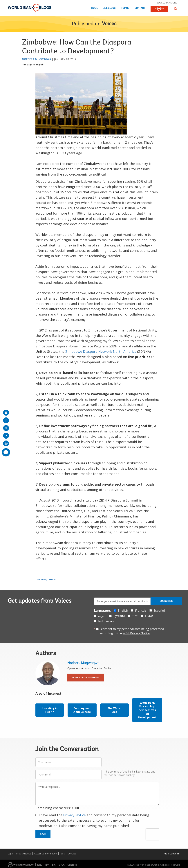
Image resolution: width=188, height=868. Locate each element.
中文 (135, 616)
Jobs (62, 854)
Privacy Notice (74, 815)
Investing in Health (50, 710)
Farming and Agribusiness (82, 710)
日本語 (149, 616)
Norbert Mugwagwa (37, 59)
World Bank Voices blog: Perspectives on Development (147, 710)
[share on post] (6, 428)
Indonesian (106, 621)
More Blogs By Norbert (86, 678)
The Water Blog (114, 710)
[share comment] (6, 452)
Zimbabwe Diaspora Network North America (101, 351)
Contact (140, 8)
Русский (119, 616)
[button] (176, 9)
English (40, 65)
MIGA (62, 865)
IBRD (40, 865)
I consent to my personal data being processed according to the (132, 631)
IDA (47, 865)
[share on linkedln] (6, 436)
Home (95, 8)
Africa (52, 579)
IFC (54, 865)
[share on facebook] (6, 420)
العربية (102, 616)
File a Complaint (172, 854)
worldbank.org (167, 3)
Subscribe (166, 601)
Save (43, 834)
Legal (10, 854)
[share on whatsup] (6, 443)
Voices (109, 24)
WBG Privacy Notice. (136, 633)
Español (159, 611)
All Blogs (109, 8)
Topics (125, 8)
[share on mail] (6, 413)
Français (141, 611)
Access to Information (46, 854)
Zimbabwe (41, 579)
